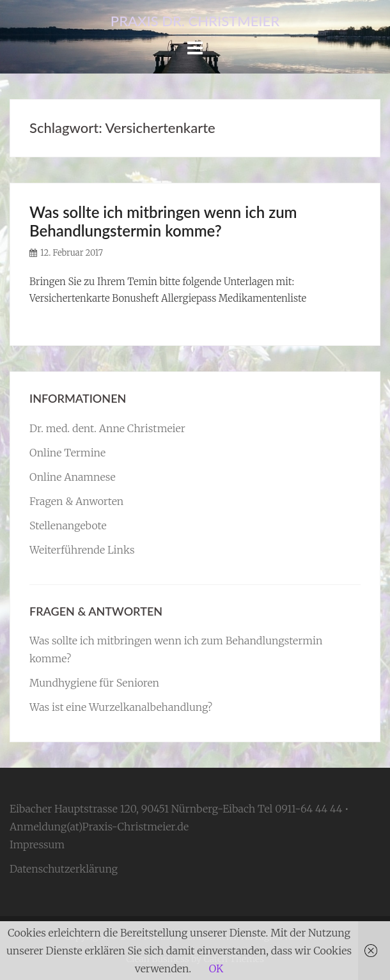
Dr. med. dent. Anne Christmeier (107, 428)
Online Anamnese (73, 477)
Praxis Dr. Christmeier (195, 21)
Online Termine (67, 453)
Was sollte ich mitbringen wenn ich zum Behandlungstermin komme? (163, 221)
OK (216, 968)
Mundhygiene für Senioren (94, 683)
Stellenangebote (68, 525)
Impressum (37, 844)
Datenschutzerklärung (64, 869)
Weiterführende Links (82, 550)
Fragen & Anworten (76, 501)
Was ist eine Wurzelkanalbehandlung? (121, 707)
